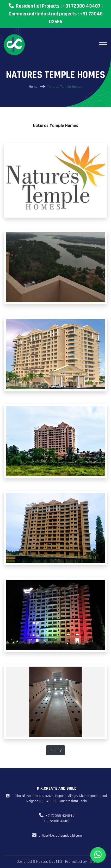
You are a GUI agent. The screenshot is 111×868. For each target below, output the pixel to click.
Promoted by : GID (79, 862)
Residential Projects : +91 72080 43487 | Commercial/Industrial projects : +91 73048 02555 (56, 14)
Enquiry (55, 750)
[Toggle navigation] (103, 45)
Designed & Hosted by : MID (39, 862)
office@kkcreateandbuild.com (57, 836)
